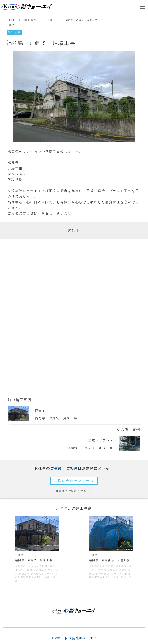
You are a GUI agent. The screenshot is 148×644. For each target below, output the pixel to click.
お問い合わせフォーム (74, 481)
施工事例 (30, 20)
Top (12, 20)
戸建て (51, 20)
